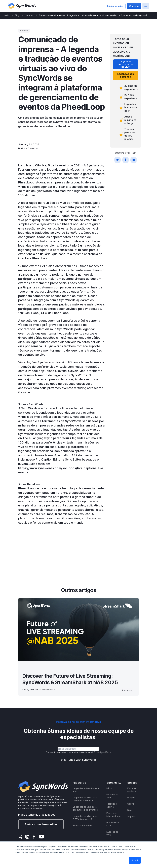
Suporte (132, 817)
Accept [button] (135, 860)
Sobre (131, 804)
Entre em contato (132, 790)
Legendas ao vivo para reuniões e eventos (85, 799)
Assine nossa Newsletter (41, 824)
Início (7, 15)
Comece (134, 6)
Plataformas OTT (113, 824)
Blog (17, 15)
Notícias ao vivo (112, 796)
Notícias (29, 15)
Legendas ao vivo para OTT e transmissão (85, 818)
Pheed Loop (27, 488)
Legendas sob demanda (126, 75)
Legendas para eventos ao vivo (126, 64)
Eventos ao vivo (112, 833)
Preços (131, 797)
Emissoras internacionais (114, 815)
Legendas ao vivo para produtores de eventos (85, 808)
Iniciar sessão (115, 6)
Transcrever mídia (82, 826)
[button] (146, 6)
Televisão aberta (112, 805)
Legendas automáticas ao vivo (87, 790)
